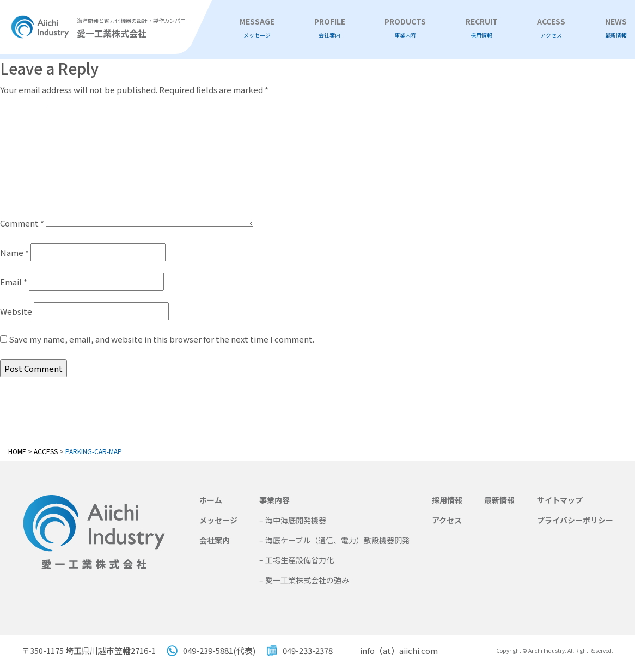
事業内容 (274, 500)
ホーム (211, 500)
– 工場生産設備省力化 (297, 560)
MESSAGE (257, 28)
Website (16, 311)
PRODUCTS (405, 28)
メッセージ (218, 520)
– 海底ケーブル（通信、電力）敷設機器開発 (334, 540)
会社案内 (215, 540)
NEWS (616, 28)
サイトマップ (560, 500)
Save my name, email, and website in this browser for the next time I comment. (161, 339)
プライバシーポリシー (575, 520)
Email (14, 282)
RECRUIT (482, 28)
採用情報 (447, 500)
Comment (22, 223)
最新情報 (499, 500)
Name (14, 252)
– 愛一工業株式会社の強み (304, 580)
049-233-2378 (308, 650)
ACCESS (551, 28)
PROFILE (330, 28)
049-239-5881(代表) (219, 650)
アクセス (447, 520)
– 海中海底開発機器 (293, 520)
